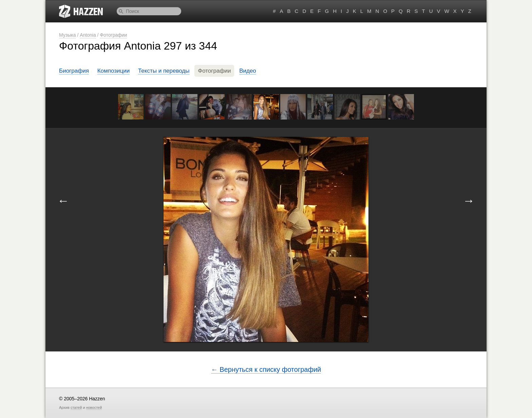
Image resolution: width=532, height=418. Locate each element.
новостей (94, 407)
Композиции (114, 71)
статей (76, 407)
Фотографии (113, 35)
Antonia (88, 35)
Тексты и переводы (164, 71)
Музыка (68, 35)
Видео (248, 71)
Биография (74, 71)
